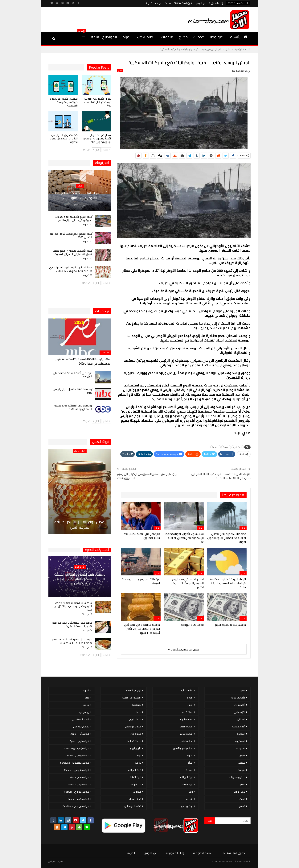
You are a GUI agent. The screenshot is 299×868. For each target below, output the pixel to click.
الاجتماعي (238, 447)
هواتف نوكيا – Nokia (79, 784)
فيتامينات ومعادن (133, 806)
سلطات (242, 763)
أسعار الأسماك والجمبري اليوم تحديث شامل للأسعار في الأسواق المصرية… (72, 252)
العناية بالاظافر (186, 727)
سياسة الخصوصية (163, 3)
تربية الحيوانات (187, 777)
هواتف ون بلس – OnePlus (76, 806)
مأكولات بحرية (238, 698)
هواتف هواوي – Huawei (77, 792)
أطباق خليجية (239, 727)
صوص (242, 756)
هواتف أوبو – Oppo (79, 741)
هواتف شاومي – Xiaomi (77, 770)
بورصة (138, 763)
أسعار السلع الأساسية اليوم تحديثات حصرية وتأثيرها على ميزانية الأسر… (74, 218)
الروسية (226, 447)
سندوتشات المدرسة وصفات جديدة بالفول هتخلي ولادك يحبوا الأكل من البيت (73, 606)
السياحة (190, 770)
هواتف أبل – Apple (80, 734)
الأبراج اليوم (80, 567)
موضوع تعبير (187, 806)
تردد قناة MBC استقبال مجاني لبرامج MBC (73, 391)
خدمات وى (136, 734)
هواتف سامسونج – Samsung (75, 763)
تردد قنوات (105, 353)
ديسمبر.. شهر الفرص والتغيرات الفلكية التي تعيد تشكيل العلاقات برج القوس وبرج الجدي (80, 579)
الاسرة (190, 698)
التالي (96, 150)
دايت (191, 792)
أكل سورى (240, 705)
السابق (106, 150)
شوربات (241, 770)
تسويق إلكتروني (81, 727)
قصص (242, 806)
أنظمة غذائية (187, 690)
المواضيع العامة (104, 37)
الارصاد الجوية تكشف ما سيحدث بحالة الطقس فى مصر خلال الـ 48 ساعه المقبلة (221, 476)
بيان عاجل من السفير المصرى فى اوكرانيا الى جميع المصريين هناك (147, 476)
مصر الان (52, 861)
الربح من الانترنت (134, 690)
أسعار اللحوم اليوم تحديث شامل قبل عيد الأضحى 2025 (71, 235)
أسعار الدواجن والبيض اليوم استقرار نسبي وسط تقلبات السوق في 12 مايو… (71, 269)
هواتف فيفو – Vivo (80, 777)
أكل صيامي (239, 712)
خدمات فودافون (133, 727)
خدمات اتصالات (134, 741)
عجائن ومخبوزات (237, 777)
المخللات (241, 734)
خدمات (199, 37)
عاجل (120, 70)
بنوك (139, 756)
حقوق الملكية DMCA (183, 3)
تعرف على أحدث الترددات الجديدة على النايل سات (73, 375)
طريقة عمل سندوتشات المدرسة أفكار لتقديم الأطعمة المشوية (72, 624)
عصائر (242, 784)
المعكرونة (240, 741)
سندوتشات (240, 748)
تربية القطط (188, 784)
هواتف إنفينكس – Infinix (77, 748)
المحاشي (241, 719)
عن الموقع (201, 3)
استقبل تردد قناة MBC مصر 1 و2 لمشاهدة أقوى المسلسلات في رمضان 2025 (83, 361)
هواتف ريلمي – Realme (77, 756)
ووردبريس (84, 712)
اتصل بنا (149, 3)
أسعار (80, 186)
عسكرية (215, 447)
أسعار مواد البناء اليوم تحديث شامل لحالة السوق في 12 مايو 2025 (80, 195)
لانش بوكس (239, 792)
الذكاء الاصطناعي (81, 719)
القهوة (190, 756)
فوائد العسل (80, 451)
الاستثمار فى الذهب (132, 698)
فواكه (242, 799)
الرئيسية (239, 37)
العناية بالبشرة (187, 734)
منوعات (167, 37)
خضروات (137, 792)
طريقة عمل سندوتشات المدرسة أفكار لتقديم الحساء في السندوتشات (72, 641)
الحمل (190, 705)
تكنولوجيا (217, 37)
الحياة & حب (146, 37)
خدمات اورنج (135, 719)
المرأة (127, 37)
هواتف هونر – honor (79, 799)
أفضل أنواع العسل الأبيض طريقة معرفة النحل (80, 524)
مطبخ (183, 37)
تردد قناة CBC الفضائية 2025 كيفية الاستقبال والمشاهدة (73, 407)
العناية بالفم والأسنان (183, 748)
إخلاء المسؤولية (216, 3)
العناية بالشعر (187, 741)
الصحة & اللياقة (186, 719)
